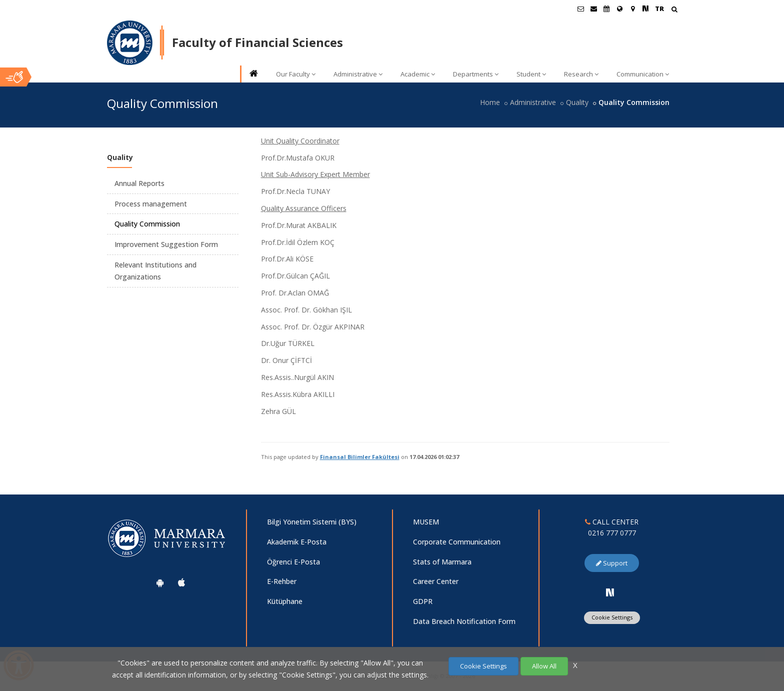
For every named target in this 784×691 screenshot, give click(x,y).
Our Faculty (296, 74)
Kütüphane (285, 601)
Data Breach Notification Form (464, 621)
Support (612, 563)
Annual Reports (139, 183)
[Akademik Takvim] (606, 8)
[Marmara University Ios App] (181, 582)
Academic (418, 74)
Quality (577, 102)
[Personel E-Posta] (593, 8)
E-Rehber (282, 581)
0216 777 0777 (612, 533)
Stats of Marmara (442, 562)
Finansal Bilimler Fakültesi (360, 457)
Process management (151, 204)
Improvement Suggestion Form (166, 244)
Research (581, 74)
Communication (643, 74)
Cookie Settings (612, 617)
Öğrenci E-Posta (293, 562)
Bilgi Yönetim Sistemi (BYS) (312, 522)
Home (490, 102)
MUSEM (426, 522)
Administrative (358, 74)
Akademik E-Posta (297, 542)
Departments (476, 74)
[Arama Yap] (674, 10)
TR (659, 8)
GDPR (423, 601)
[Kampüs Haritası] (632, 8)
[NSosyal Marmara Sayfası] (645, 8)
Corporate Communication (457, 542)
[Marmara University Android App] (160, 582)
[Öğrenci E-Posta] (580, 8)
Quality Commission (147, 224)
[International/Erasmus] (619, 8)
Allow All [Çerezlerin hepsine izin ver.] (544, 666)
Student (531, 74)
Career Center (436, 581)
